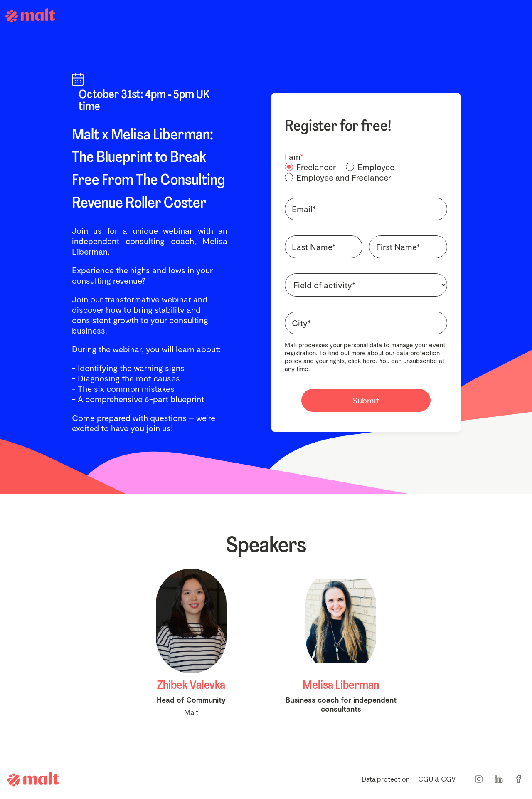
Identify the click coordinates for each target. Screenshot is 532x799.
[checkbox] (366, 172)
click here (362, 361)
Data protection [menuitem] (386, 779)
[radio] (310, 167)
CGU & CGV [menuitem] (437, 779)
